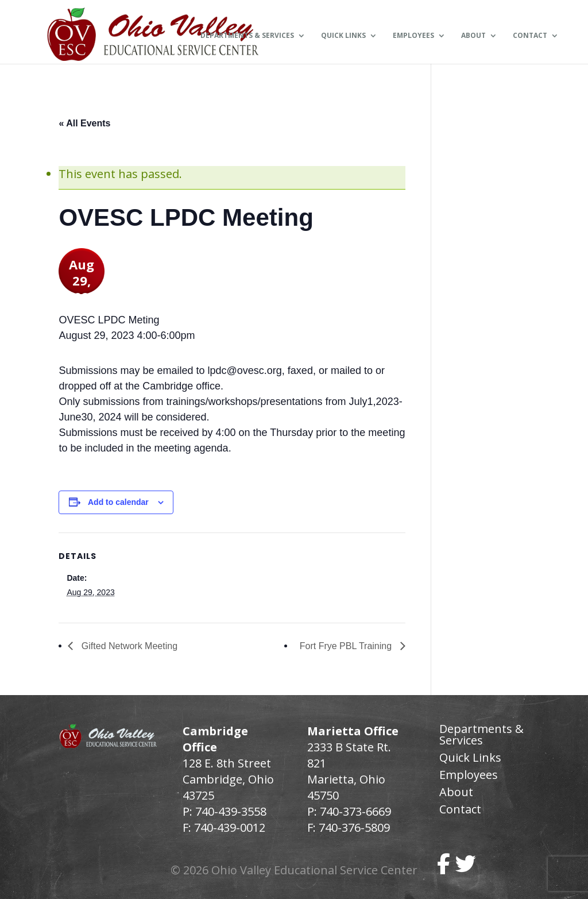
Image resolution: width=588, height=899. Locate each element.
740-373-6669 (355, 811)
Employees (413, 36)
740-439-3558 (229, 811)
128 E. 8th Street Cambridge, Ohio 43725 (228, 779)
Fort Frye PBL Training (347, 646)
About (473, 36)
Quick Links (343, 36)
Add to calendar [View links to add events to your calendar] (118, 502)
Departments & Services (247, 36)
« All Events (84, 123)
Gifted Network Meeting (128, 646)
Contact (530, 36)
